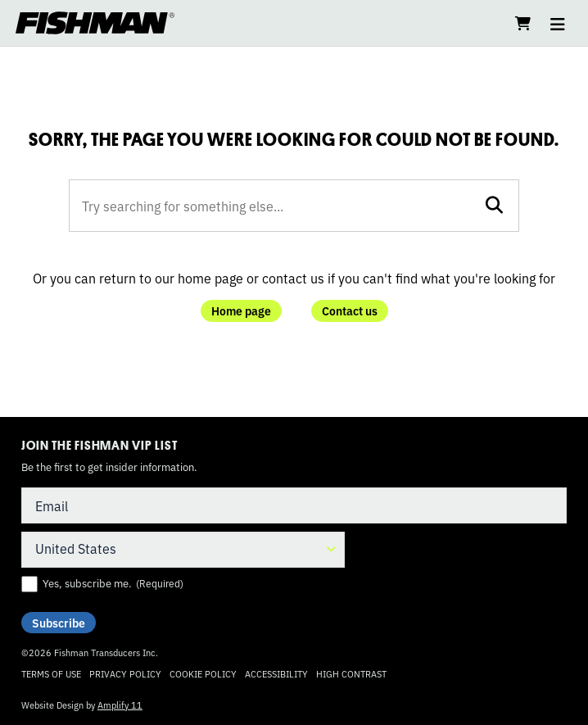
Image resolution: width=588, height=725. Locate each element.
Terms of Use (51, 673)
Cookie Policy (203, 673)
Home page (241, 310)
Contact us (350, 310)
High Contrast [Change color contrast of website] (351, 674)
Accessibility (276, 673)
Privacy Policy (125, 673)
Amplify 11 (120, 705)
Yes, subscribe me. (113, 583)
